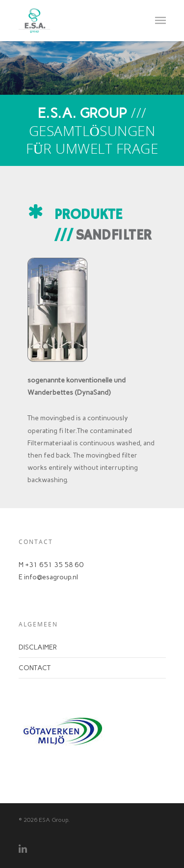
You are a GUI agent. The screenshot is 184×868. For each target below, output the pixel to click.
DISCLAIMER (38, 647)
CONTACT (35, 668)
